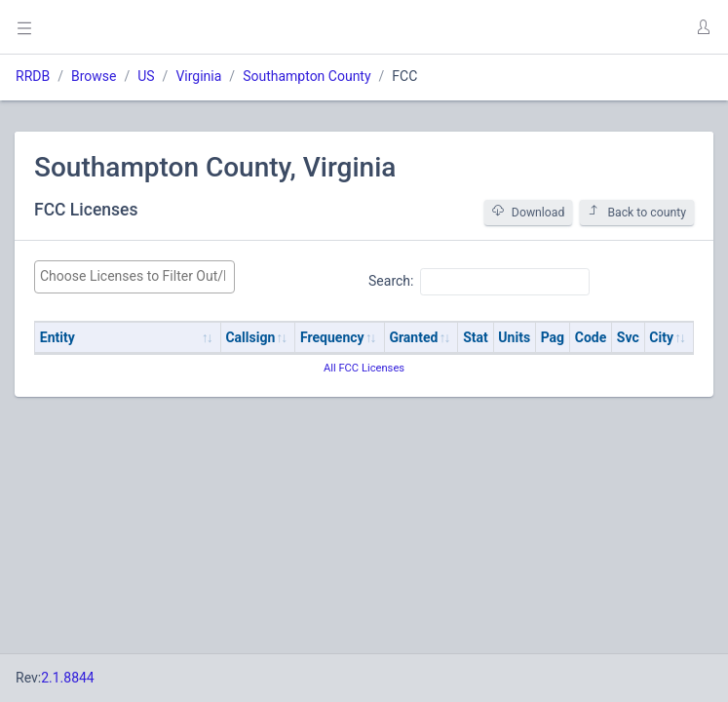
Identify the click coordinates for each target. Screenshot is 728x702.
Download (529, 212)
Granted (413, 337)
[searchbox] (134, 276)
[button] (703, 27)
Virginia (198, 76)
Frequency (332, 337)
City (661, 337)
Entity (57, 337)
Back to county (637, 212)
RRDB (33, 76)
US (146, 76)
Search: (479, 282)
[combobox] (134, 277)
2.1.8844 (68, 678)
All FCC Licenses (364, 368)
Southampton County (307, 76)
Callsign (250, 337)
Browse (94, 76)
